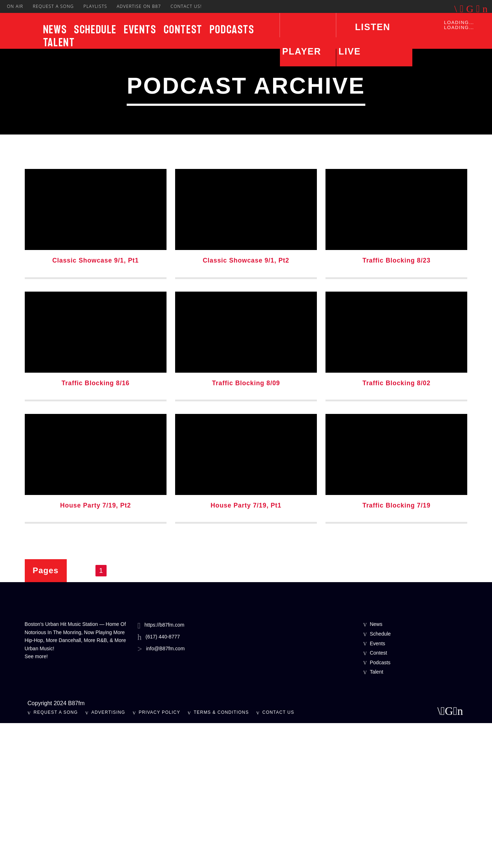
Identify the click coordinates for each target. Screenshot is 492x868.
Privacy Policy (159, 857)
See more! (36, 801)
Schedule (95, 29)
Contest (183, 29)
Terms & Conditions (221, 857)
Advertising (108, 857)
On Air (15, 6)
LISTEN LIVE (364, 39)
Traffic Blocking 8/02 (397, 528)
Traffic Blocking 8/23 (397, 405)
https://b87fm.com (164, 770)
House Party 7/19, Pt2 (95, 650)
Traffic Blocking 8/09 (246, 528)
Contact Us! (186, 6)
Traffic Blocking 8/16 (95, 528)
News (55, 29)
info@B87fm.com (165, 793)
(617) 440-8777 (163, 782)
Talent (59, 42)
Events (140, 29)
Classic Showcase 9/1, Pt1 (96, 405)
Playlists (95, 6)
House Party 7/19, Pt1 (246, 650)
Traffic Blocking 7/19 (397, 650)
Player (302, 51)
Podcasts (232, 29)
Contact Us (278, 857)
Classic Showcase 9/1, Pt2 (246, 405)
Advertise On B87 (139, 6)
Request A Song (53, 6)
